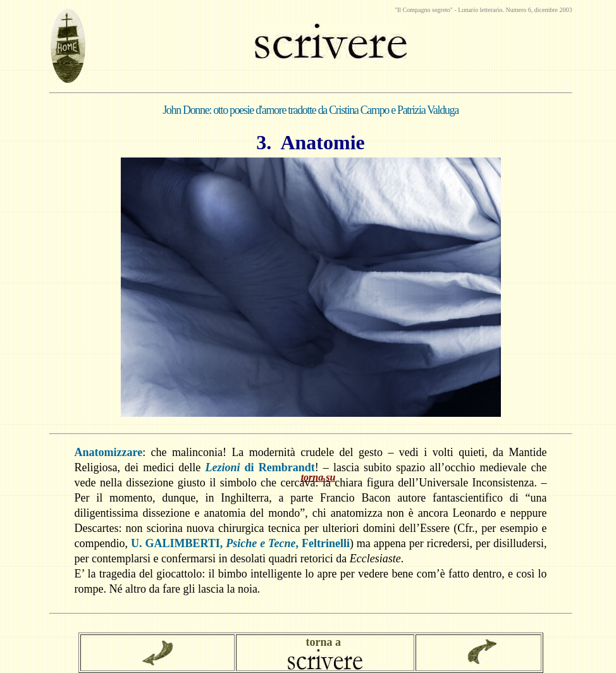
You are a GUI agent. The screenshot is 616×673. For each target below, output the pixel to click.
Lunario (469, 10)
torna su (318, 477)
